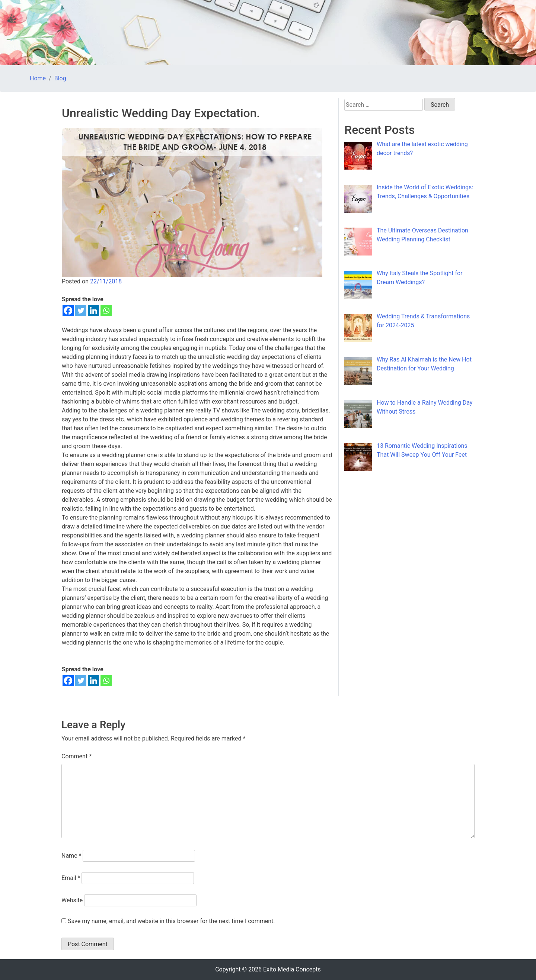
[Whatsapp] (106, 311)
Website (72, 900)
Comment (76, 756)
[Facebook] (68, 311)
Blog (60, 78)
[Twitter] (81, 311)
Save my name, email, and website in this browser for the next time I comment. (171, 921)
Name (71, 856)
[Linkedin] (93, 311)
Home (38, 78)
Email (71, 878)
